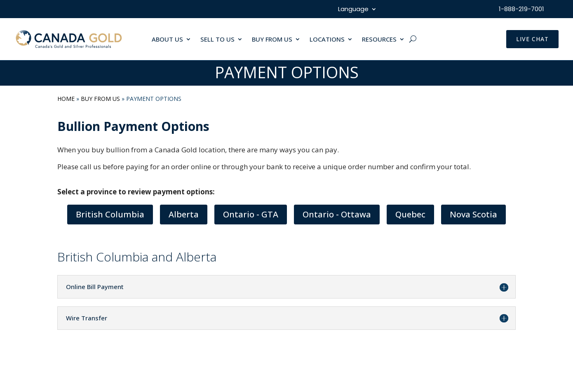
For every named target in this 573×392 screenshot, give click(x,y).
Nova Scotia (473, 214)
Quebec (410, 214)
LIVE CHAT (532, 39)
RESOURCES (379, 40)
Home (66, 99)
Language (353, 10)
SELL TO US (217, 40)
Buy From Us (100, 99)
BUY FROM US (272, 40)
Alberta (184, 214)
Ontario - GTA (251, 214)
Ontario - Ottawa (337, 214)
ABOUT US (167, 40)
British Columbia (110, 214)
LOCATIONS (327, 40)
